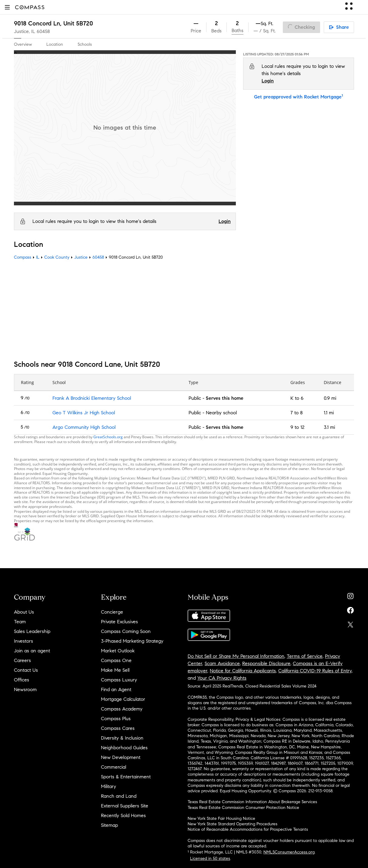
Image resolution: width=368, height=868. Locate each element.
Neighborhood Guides (124, 748)
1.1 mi (329, 413)
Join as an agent (32, 651)
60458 (43, 31)
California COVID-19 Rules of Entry (315, 671)
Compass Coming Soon (126, 631)
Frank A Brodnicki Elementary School (92, 398)
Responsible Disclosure (266, 663)
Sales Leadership (32, 631)
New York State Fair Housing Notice (221, 818)
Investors (23, 641)
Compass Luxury (119, 680)
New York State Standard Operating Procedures (233, 824)
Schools (85, 44)
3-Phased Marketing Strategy (132, 641)
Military (109, 786)
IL (38, 257)
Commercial (114, 767)
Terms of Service (305, 656)
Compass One (116, 660)
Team (20, 622)
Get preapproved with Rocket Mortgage (298, 97)
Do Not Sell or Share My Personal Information (236, 656)
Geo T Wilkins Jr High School (84, 413)
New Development (121, 757)
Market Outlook (118, 651)
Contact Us (26, 670)
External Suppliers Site (125, 806)
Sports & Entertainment (126, 777)
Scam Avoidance (222, 663)
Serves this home (225, 398)
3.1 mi (329, 427)
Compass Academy (122, 709)
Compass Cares (118, 728)
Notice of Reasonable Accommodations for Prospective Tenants (248, 829)
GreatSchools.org (108, 437)
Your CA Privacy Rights (222, 678)
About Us (24, 612)
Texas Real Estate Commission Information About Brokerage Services (252, 802)
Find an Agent (116, 689)
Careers (22, 660)
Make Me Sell (115, 670)
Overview (23, 44)
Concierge (112, 612)
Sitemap (109, 825)
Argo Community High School (84, 427)
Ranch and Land (119, 796)
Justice (81, 257)
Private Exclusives (119, 622)
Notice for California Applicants (243, 671)
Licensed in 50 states (210, 858)
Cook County (57, 257)
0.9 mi (330, 398)
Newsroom (25, 689)
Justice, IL (25, 31)
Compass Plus (116, 719)
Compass (23, 257)
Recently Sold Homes (123, 815)
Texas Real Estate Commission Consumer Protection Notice (243, 808)
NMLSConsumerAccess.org (289, 852)
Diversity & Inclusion (122, 738)
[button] (7, 7)
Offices (22, 680)
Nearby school (221, 413)
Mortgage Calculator (123, 699)
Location (55, 44)
